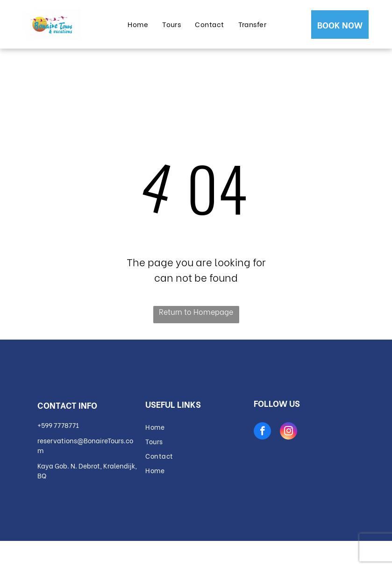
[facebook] (262, 432)
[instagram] (289, 432)
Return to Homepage (196, 311)
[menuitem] (138, 24)
